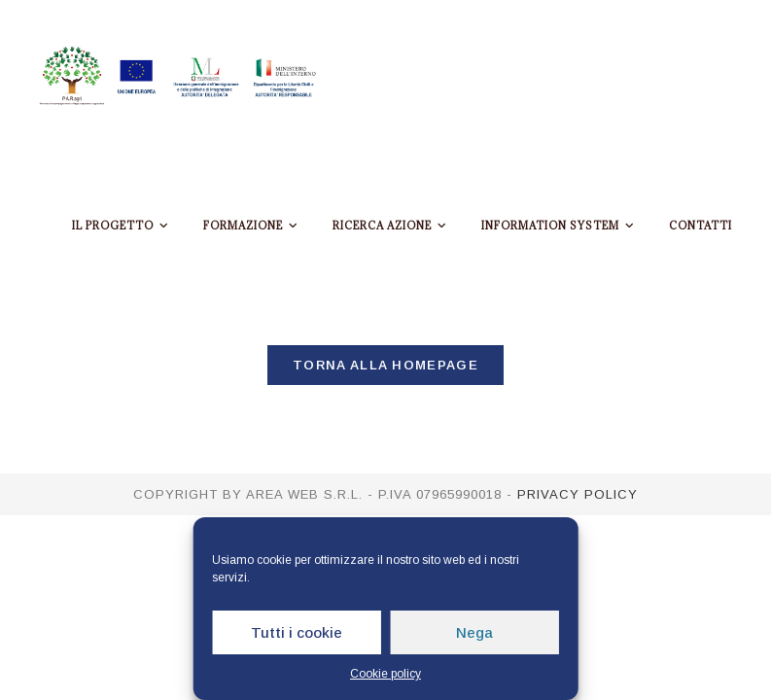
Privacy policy (578, 494)
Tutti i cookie (297, 632)
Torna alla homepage (385, 365)
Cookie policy (385, 674)
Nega (474, 632)
